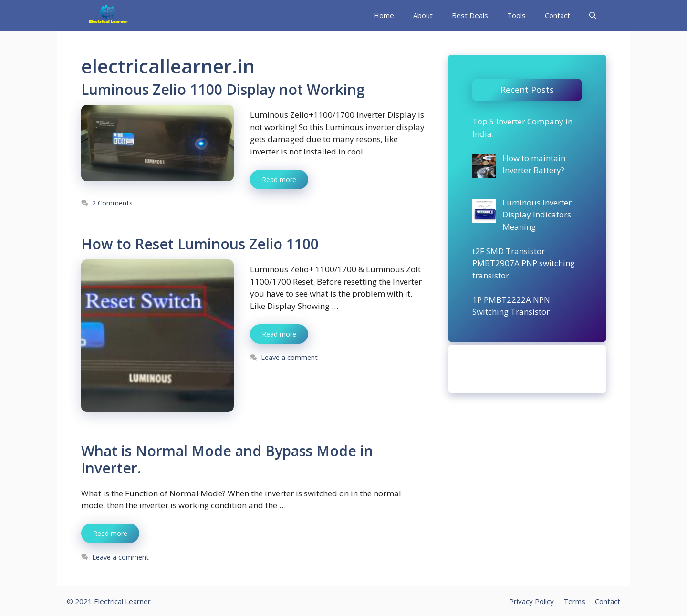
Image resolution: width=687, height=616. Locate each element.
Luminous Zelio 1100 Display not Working (223, 89)
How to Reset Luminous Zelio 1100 (200, 244)
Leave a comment (289, 357)
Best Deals (470, 15)
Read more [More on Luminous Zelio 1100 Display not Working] (279, 180)
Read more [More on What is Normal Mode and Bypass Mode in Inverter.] (110, 533)
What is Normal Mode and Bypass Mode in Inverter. (227, 459)
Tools (516, 15)
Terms (574, 601)
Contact (557, 15)
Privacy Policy (531, 601)
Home (384, 15)
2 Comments (112, 203)
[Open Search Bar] (593, 15)
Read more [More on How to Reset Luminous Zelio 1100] (279, 334)
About (423, 15)
